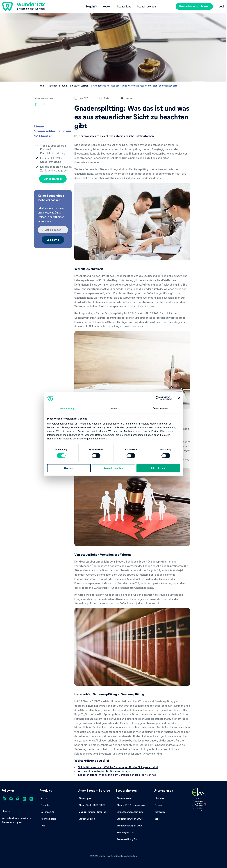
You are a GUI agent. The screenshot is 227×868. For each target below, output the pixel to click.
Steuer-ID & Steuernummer (131, 805)
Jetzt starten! (53, 179)
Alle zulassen (158, 468)
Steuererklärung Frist (128, 839)
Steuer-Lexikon (146, 6)
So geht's (91, 6)
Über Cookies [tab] (160, 409)
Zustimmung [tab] (67, 409)
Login (222, 6)
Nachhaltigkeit (48, 819)
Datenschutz (48, 812)
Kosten (107, 6)
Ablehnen (69, 468)
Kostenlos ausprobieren (194, 6)
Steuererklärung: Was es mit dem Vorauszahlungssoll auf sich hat (117, 775)
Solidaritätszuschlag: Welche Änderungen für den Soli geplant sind (118, 767)
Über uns (159, 798)
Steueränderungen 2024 (130, 819)
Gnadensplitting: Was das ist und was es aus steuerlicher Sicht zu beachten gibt (135, 86)
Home (41, 86)
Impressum (160, 812)
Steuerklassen (124, 798)
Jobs (157, 819)
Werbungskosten (125, 832)
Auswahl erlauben (113, 468)
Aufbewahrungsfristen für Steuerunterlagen (105, 771)
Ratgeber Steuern (58, 86)
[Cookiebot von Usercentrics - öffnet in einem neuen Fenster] (158, 398)
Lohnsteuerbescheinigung (130, 812)
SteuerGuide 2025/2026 (92, 805)
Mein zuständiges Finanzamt (93, 812)
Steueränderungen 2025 (130, 826)
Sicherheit (46, 805)
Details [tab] (113, 409)
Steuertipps (124, 6)
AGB (43, 826)
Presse (158, 805)
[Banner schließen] (179, 398)
